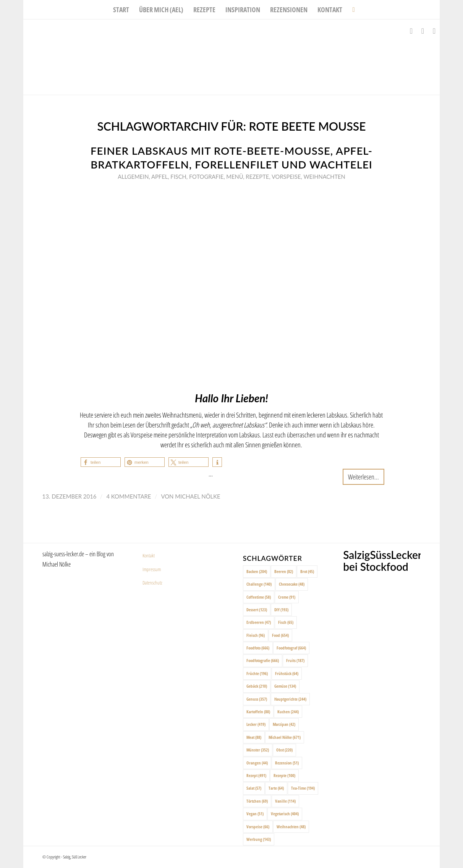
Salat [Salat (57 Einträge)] (254, 788)
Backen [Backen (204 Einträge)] (257, 571)
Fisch (178, 177)
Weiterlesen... (363, 477)
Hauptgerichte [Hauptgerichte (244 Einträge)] (290, 699)
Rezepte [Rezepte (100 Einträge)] (284, 775)
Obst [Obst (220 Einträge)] (284, 750)
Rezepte (257, 177)
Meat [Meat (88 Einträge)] (254, 737)
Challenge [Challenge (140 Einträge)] (259, 584)
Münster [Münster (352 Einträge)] (258, 750)
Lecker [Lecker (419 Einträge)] (256, 724)
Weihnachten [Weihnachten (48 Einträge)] (291, 827)
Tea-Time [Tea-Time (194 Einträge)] (303, 788)
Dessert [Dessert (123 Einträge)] (257, 610)
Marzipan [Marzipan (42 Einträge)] (284, 724)
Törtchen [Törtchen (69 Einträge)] (257, 801)
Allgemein (133, 177)
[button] (101, 462)
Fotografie (206, 177)
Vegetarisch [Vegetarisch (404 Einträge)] (285, 814)
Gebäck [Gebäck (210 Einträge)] (257, 686)
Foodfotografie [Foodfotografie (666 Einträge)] (263, 660)
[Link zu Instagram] (423, 31)
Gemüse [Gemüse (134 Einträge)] (285, 686)
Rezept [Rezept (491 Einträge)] (256, 775)
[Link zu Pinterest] (434, 31)
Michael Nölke (198, 496)
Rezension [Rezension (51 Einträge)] (287, 763)
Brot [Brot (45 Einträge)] (307, 571)
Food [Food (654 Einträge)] (280, 635)
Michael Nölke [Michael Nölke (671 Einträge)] (285, 737)
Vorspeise (286, 177)
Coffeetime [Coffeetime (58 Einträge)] (259, 597)
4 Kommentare (129, 496)
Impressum (152, 569)
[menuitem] (121, 10)
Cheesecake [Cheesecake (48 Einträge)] (292, 584)
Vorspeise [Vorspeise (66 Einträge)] (258, 827)
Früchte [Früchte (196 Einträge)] (257, 673)
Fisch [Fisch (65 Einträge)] (286, 622)
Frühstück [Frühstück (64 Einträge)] (287, 673)
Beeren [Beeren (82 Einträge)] (284, 571)
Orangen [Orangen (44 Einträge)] (257, 763)
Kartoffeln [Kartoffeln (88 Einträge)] (258, 712)
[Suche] (351, 10)
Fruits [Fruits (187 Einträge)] (295, 660)
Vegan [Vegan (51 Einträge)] (255, 814)
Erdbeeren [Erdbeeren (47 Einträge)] (259, 622)
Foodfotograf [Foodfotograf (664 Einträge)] (291, 648)
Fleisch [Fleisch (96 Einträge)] (256, 635)
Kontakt (149, 555)
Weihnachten (324, 177)
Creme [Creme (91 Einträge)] (287, 597)
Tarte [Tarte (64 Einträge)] (276, 788)
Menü (235, 177)
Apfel (159, 177)
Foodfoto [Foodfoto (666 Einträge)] (258, 648)
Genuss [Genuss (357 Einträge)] (257, 699)
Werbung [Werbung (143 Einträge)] (259, 839)
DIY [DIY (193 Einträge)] (281, 610)
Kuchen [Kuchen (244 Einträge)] (288, 712)
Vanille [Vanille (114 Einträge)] (285, 801)
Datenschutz (152, 583)
